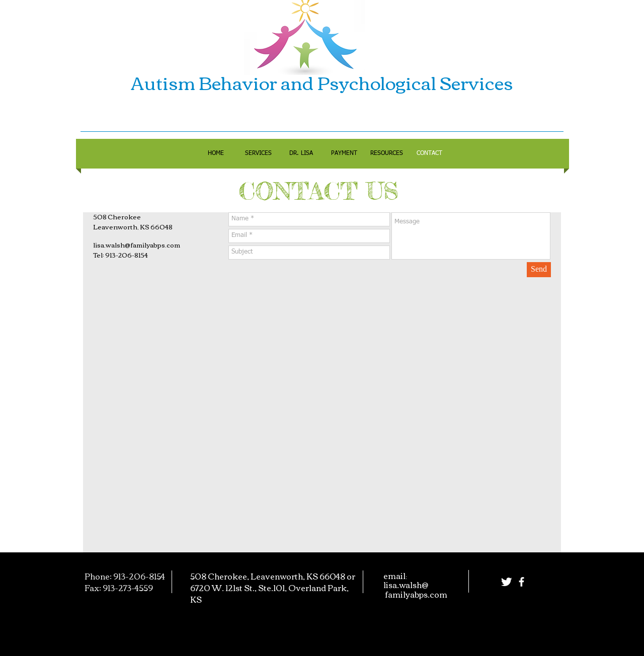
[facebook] (521, 582)
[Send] (539, 270)
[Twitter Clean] (506, 582)
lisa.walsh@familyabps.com (137, 244)
